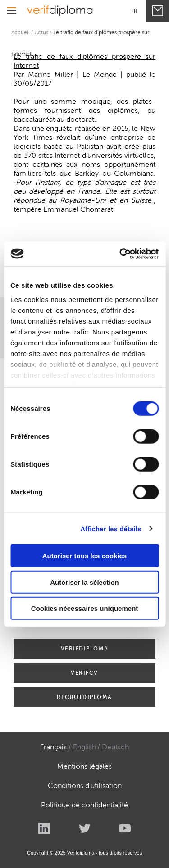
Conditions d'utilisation (85, 786)
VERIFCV (84, 673)
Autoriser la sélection (84, 582)
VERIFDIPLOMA (85, 648)
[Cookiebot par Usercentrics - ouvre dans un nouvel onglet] (120, 254)
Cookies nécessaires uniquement (85, 608)
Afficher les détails (111, 528)
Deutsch (115, 747)
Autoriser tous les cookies (85, 556)
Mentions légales (84, 766)
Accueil (21, 32)
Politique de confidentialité (84, 805)
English (84, 747)
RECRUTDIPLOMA (84, 697)
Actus (41, 32)
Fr (134, 11)
